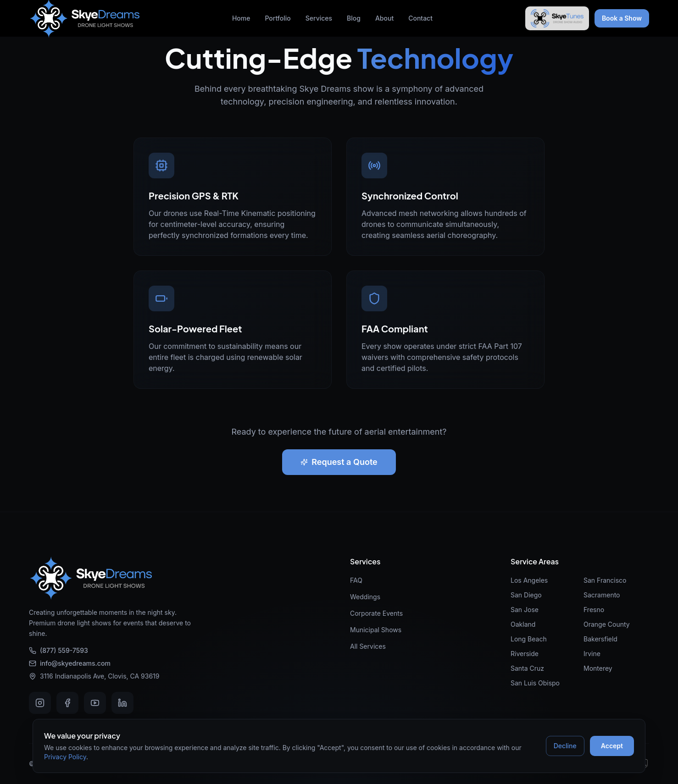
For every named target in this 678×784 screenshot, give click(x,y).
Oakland (523, 624)
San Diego (526, 595)
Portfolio (278, 18)
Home (241, 18)
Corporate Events (376, 613)
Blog (354, 18)
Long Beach (529, 639)
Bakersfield (600, 639)
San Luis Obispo (535, 683)
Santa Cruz (527, 668)
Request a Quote (339, 462)
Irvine (592, 654)
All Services (368, 646)
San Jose (525, 610)
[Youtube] (95, 703)
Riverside (525, 654)
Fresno (594, 610)
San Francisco (605, 580)
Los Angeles (529, 580)
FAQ (356, 580)
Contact (420, 18)
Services (319, 18)
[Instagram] (40, 703)
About (384, 18)
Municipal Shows (376, 630)
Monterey (598, 668)
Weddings (365, 597)
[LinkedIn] (122, 703)
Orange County (607, 624)
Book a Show (622, 18)
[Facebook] (67, 703)
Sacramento (602, 595)
